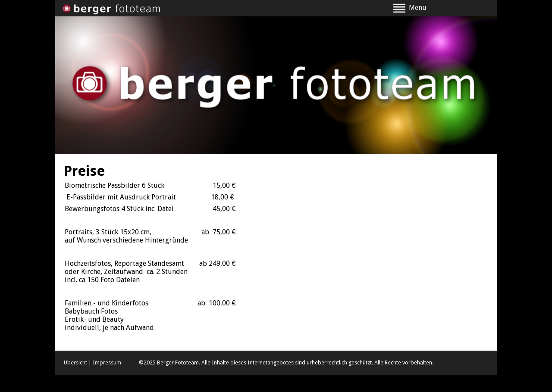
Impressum (107, 362)
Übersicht (75, 362)
